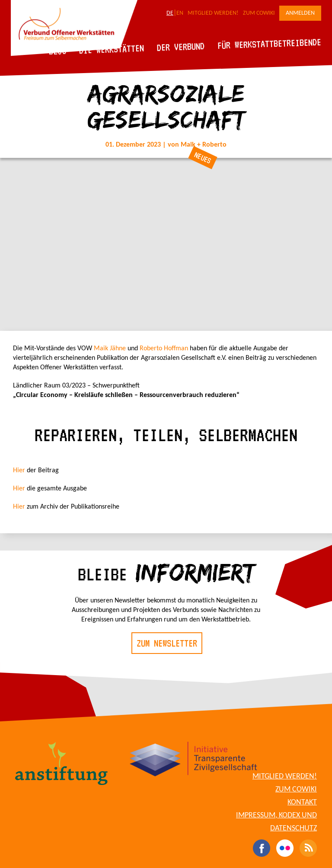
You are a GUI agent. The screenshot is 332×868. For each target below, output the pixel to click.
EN (180, 13)
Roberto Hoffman (164, 349)
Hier (20, 471)
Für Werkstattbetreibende (269, 43)
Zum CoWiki (259, 13)
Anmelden (300, 13)
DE (170, 13)
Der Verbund (181, 47)
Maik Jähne (110, 349)
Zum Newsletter (167, 643)
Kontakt (302, 802)
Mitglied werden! (213, 13)
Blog (58, 51)
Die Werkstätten (112, 49)
